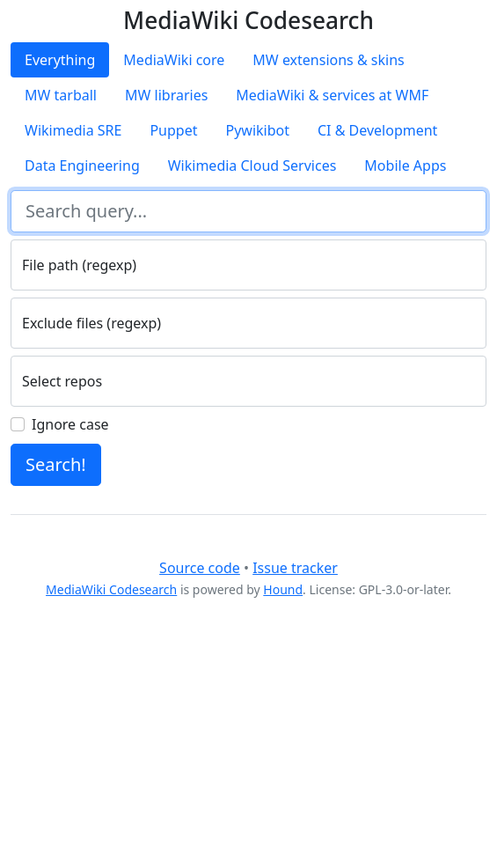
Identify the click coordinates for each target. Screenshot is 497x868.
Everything (60, 60)
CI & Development (377, 130)
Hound (283, 589)
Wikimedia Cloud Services (252, 166)
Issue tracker (295, 568)
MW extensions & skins (328, 60)
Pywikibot (257, 130)
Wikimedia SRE (73, 130)
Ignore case (70, 424)
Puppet (173, 130)
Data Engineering (82, 166)
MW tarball (61, 95)
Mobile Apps (405, 166)
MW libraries (166, 95)
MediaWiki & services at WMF (332, 95)
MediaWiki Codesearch (111, 589)
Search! (56, 464)
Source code (200, 568)
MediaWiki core (174, 60)
